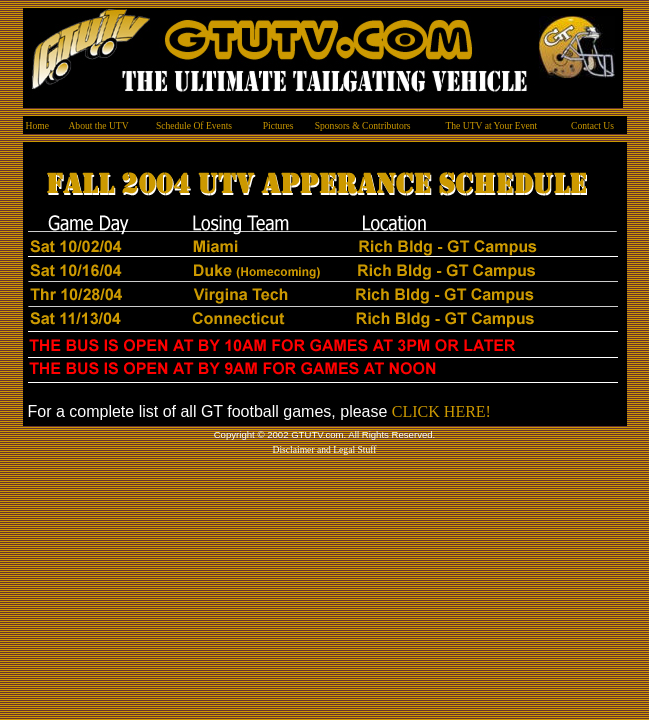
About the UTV (98, 125)
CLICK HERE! (441, 411)
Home (37, 125)
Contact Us (592, 125)
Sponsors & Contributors (363, 125)
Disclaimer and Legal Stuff (324, 449)
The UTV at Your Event (491, 125)
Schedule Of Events (194, 125)
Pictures (278, 125)
